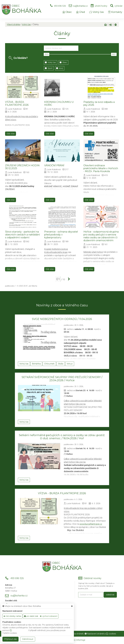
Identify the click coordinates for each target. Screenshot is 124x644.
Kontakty (115, 12)
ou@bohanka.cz (80, 6)
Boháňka (36, 364)
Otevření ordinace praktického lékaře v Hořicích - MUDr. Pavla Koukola (101, 168)
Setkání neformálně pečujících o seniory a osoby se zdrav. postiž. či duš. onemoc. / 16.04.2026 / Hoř (62, 437)
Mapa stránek (77, 634)
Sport (48, 68)
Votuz (70, 364)
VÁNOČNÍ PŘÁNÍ (54, 165)
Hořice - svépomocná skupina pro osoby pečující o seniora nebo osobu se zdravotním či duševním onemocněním (101, 236)
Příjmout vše (10, 639)
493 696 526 (60, 6)
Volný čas (97, 12)
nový (59, 68)
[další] (68, 279)
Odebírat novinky (92, 578)
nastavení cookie (19, 630)
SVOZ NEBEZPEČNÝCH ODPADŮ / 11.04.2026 (62, 319)
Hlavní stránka (13, 24)
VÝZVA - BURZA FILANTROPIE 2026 (17, 103)
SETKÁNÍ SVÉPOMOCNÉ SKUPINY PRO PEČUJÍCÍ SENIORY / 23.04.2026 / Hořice (62, 379)
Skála (61, 364)
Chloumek (49, 364)
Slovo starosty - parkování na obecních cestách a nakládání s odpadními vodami (22, 235)
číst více (11, 134)
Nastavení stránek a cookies (100, 634)
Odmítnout (28, 639)
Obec (67, 12)
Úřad (81, 12)
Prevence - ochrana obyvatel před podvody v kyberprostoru (61, 235)
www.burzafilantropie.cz (91, 524)
